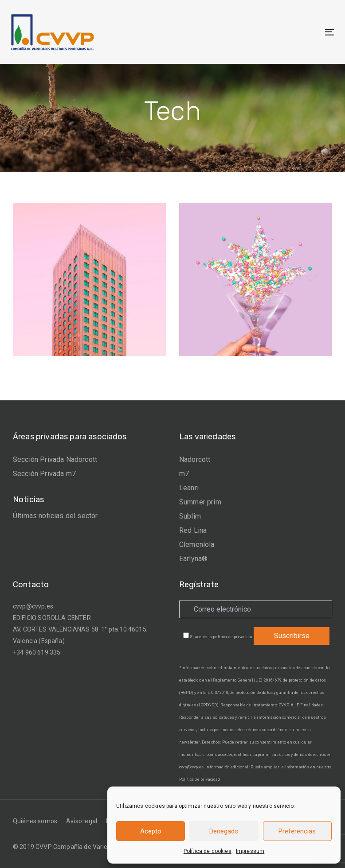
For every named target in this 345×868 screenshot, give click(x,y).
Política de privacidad (200, 779)
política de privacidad (233, 637)
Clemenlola (197, 544)
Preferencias (297, 831)
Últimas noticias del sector (55, 516)
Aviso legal (82, 821)
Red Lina (193, 530)
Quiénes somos (35, 821)
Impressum (250, 851)
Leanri (189, 488)
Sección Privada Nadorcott (55, 459)
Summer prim (200, 502)
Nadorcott (195, 459)
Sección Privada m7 (44, 474)
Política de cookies (208, 851)
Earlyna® (193, 559)
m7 (184, 474)
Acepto (151, 831)
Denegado (224, 831)
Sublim (190, 516)
